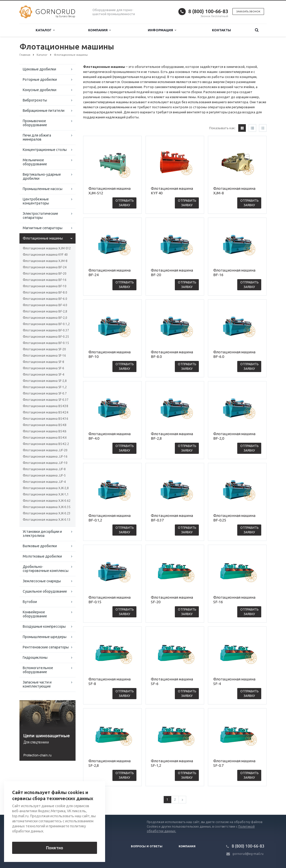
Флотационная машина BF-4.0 (45, 305)
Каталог (45, 30)
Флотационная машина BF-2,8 (45, 311)
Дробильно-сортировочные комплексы (46, 569)
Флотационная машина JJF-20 (45, 450)
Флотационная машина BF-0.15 (46, 343)
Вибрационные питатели (44, 111)
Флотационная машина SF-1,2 (45, 387)
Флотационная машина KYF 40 (45, 255)
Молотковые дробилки (42, 556)
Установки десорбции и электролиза (42, 534)
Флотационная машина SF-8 (43, 362)
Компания (99, 30)
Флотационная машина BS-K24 (45, 412)
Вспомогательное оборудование (38, 670)
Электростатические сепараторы (40, 216)
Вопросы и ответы (147, 846)
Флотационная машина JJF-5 (44, 475)
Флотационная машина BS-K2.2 (46, 444)
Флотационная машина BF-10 (45, 286)
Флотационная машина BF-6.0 (45, 299)
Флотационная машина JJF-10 (45, 463)
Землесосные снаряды (42, 581)
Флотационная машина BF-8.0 (45, 292)
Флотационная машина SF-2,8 (45, 381)
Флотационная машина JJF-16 (45, 456)
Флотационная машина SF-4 (43, 374)
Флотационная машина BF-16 (45, 280)
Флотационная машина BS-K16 (45, 419)
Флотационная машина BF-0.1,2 (46, 324)
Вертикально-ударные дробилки (42, 176)
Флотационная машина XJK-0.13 (47, 520)
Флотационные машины (43, 238)
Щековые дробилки (39, 69)
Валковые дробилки (40, 546)
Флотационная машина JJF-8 (44, 469)
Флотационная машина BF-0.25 (46, 337)
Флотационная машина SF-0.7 (45, 393)
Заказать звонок (248, 11)
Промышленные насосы (43, 189)
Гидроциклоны (35, 657)
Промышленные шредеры (45, 637)
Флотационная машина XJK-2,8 (46, 488)
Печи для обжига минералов (37, 137)
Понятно (55, 848)
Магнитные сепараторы (43, 228)
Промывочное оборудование (35, 123)
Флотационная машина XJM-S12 (47, 248)
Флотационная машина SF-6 (43, 368)
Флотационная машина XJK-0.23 (47, 513)
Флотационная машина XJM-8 (45, 261)
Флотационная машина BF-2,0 (45, 318)
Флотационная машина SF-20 (44, 349)
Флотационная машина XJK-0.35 (47, 507)
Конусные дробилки (40, 90)
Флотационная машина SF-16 (44, 356)
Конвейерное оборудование (35, 614)
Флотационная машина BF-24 (45, 267)
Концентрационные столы (45, 150)
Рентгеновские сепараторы (46, 647)
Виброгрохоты (35, 100)
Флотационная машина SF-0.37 (46, 400)
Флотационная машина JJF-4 (44, 482)
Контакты (221, 30)
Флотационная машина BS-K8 (45, 425)
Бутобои (30, 602)
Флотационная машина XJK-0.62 (47, 501)
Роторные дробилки (40, 80)
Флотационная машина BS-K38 (45, 406)
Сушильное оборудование (45, 591)
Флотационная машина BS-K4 (45, 438)
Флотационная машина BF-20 (45, 273)
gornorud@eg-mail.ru (248, 854)
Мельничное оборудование (35, 162)
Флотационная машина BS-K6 (45, 431)
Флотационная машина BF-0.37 (46, 330)
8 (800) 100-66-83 (208, 11)
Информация (162, 30)
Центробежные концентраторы (36, 201)
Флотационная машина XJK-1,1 (46, 494)
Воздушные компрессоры (44, 626)
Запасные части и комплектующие (37, 684)
